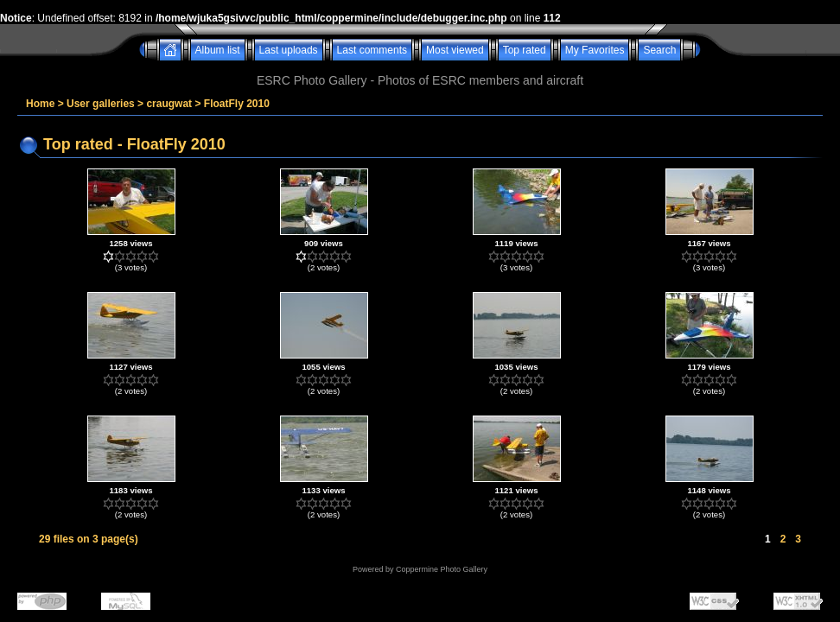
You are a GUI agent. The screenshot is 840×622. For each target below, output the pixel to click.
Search (659, 50)
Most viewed (455, 50)
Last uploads (289, 50)
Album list (218, 50)
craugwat (169, 104)
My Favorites (595, 50)
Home (40, 104)
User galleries (101, 104)
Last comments (372, 50)
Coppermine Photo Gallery (442, 569)
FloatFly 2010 (237, 104)
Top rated (525, 50)
